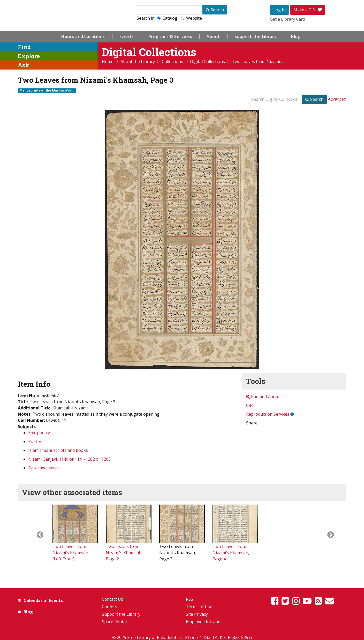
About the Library (138, 62)
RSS (189, 599)
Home (108, 62)
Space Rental (114, 622)
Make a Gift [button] (308, 10)
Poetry (35, 441)
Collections (172, 62)
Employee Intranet (204, 622)
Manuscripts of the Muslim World (47, 90)
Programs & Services (170, 36)
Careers (109, 607)
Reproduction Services (268, 414)
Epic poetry (39, 433)
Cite (250, 405)
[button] (35, 533)
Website (191, 18)
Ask (23, 65)
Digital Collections (207, 62)
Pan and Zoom (263, 397)
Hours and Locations (83, 36)
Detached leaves (44, 468)
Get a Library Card (287, 19)
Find (24, 47)
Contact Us (112, 599)
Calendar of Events (43, 600)
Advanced (337, 99)
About (213, 36)
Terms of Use (199, 607)
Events (127, 36)
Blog (296, 36)
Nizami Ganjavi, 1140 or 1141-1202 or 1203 (69, 459)
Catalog (167, 18)
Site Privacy (197, 614)
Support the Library (256, 36)
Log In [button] (279, 10)
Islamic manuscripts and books (58, 450)
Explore (29, 56)
